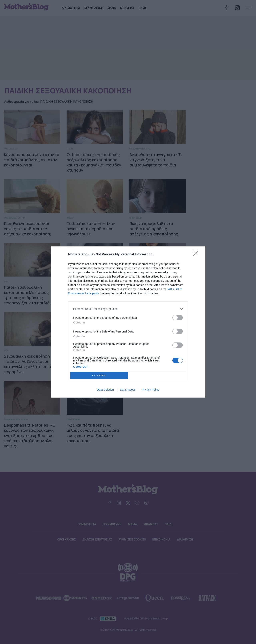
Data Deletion (105, 390)
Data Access (128, 390)
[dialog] (128, 322)
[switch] (178, 318)
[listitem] (128, 309)
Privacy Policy (150, 390)
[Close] (197, 255)
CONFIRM (99, 376)
